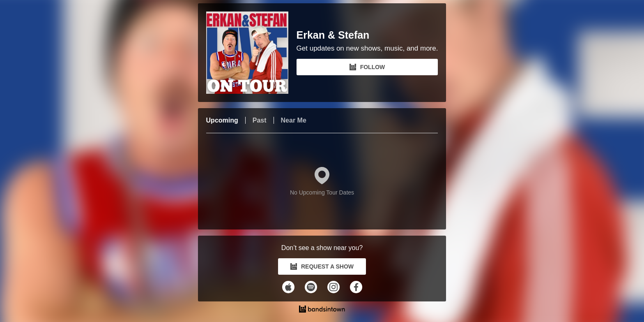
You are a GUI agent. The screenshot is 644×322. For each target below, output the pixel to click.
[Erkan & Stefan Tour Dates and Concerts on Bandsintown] (322, 310)
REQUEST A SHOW (322, 266)
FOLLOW (367, 67)
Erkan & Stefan (333, 35)
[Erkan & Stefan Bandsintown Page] (251, 53)
